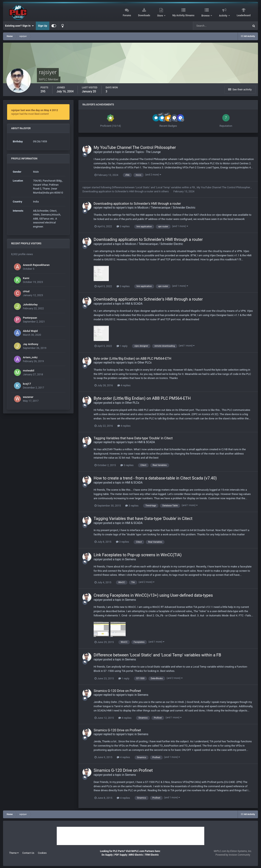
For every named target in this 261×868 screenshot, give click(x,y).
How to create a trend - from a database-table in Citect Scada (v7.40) (155, 478)
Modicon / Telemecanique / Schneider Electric (166, 208)
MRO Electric (136, 855)
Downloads (144, 15)
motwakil (29, 370)
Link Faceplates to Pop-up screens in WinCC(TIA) (138, 555)
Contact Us (28, 853)
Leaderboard (244, 15)
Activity (224, 16)
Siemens (130, 559)
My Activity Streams (183, 15)
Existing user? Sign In (19, 26)
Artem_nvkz (30, 357)
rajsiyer (98, 152)
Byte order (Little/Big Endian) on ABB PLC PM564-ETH (132, 359)
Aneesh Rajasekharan (36, 265)
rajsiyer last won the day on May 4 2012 (35, 110)
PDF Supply (121, 855)
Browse (206, 16)
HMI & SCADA (134, 304)
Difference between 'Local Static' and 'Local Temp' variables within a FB (154, 187)
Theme (14, 853)
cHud (26, 291)
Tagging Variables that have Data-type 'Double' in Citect (133, 438)
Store (160, 16)
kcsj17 (27, 384)
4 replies (124, 385)
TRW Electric (152, 855)
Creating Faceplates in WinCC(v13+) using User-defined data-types (153, 595)
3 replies (123, 226)
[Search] (211, 26)
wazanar (28, 397)
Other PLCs (144, 363)
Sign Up (42, 26)
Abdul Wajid (30, 331)
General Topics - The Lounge (143, 152)
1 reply (122, 346)
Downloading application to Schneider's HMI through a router (118, 191)
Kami (26, 278)
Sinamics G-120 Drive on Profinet (117, 691)
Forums (127, 15)
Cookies (42, 853)
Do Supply (107, 855)
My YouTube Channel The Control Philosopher (135, 147)
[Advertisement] (130, 836)
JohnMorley (30, 304)
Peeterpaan (30, 318)
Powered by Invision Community (233, 855)
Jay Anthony (31, 344)
